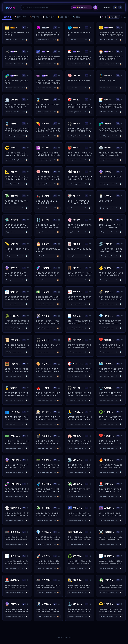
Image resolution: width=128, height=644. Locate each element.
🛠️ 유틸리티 (34, 17)
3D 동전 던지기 (82, 7)
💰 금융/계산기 (63, 17)
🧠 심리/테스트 (20, 17)
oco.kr (11, 7)
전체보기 (7, 17)
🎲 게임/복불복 (48, 17)
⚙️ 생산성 (77, 17)
